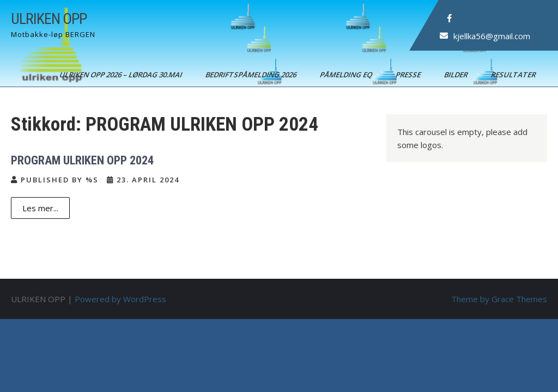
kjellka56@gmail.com (492, 36)
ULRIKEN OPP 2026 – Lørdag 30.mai (122, 75)
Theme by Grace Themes (499, 299)
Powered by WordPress (120, 299)
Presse (409, 75)
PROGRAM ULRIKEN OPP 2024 (82, 160)
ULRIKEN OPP (49, 19)
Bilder (457, 75)
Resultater (514, 75)
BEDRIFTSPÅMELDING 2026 (252, 75)
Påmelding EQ (347, 75)
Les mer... (40, 208)
